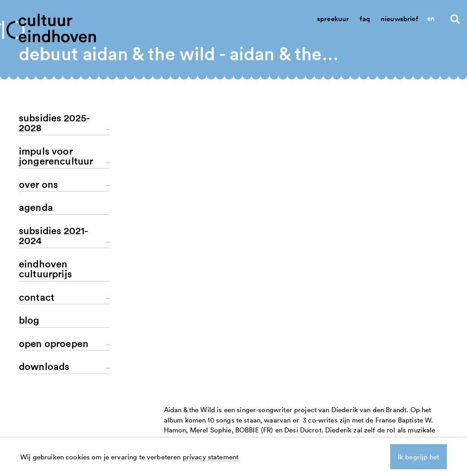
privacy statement (211, 457)
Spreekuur (333, 19)
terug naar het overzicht (209, 260)
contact (370, 420)
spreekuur (374, 430)
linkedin (420, 420)
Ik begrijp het (419, 457)
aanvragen (325, 430)
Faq (365, 19)
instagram (423, 430)
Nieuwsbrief (399, 19)
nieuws (320, 420)
